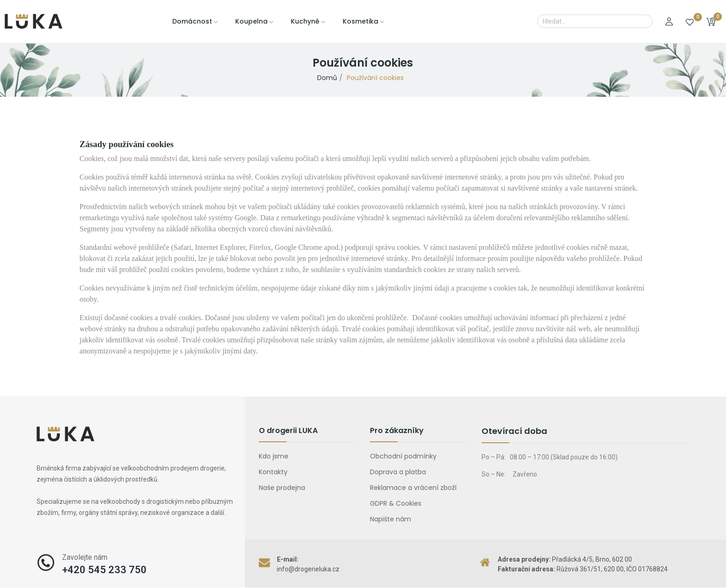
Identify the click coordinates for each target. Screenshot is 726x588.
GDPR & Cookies (396, 503)
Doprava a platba (398, 472)
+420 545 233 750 (104, 570)
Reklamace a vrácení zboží (413, 488)
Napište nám (391, 519)
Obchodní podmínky (403, 456)
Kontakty (273, 472)
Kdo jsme (274, 456)
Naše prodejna (282, 488)
